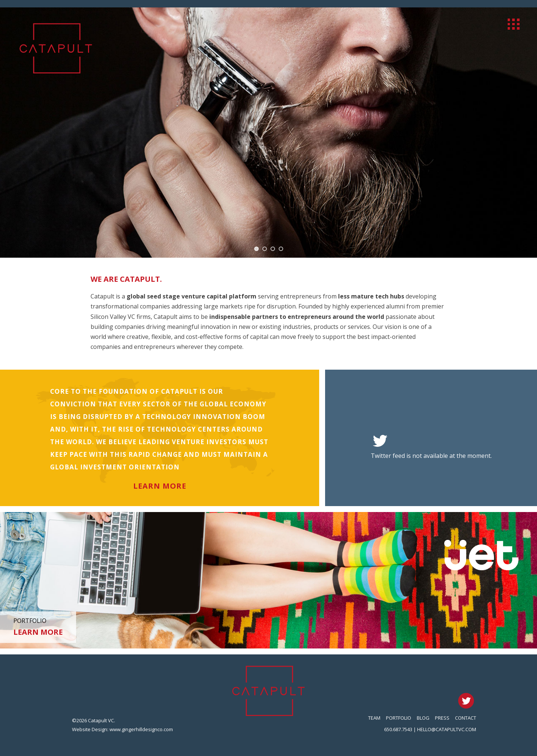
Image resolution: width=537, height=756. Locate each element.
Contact (466, 718)
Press (442, 718)
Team (374, 718)
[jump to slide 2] (265, 249)
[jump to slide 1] (256, 249)
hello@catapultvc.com (447, 729)
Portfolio (399, 718)
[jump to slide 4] (281, 249)
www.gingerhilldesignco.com (141, 729)
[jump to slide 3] (273, 249)
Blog (423, 718)
